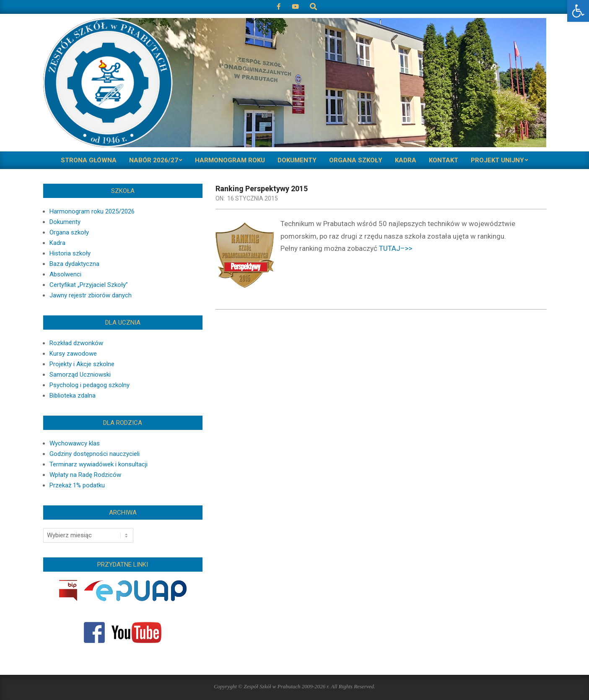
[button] (578, 11)
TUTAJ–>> (396, 248)
